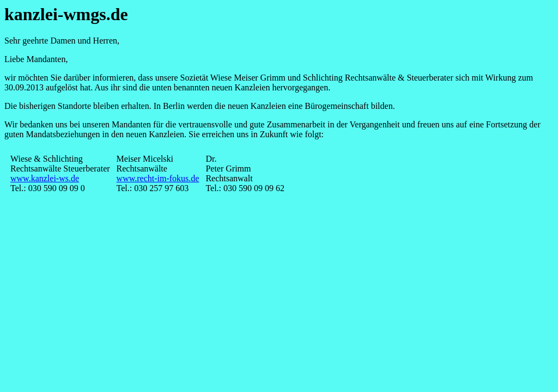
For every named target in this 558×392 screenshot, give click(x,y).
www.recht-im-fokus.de (158, 178)
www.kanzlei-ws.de (45, 178)
